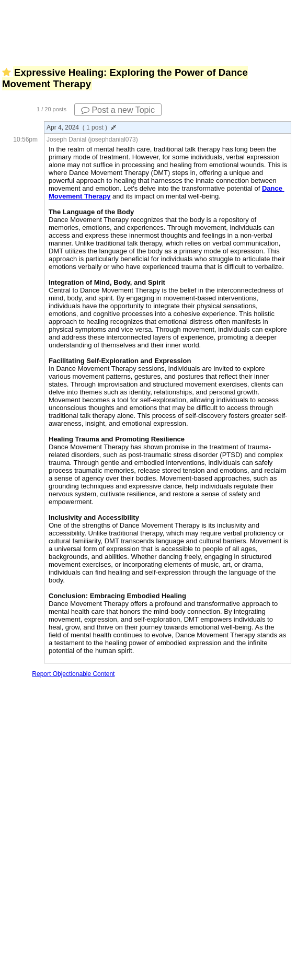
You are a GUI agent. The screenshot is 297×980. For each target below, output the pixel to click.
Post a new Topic (118, 110)
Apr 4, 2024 (81, 127)
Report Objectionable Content (73, 674)
